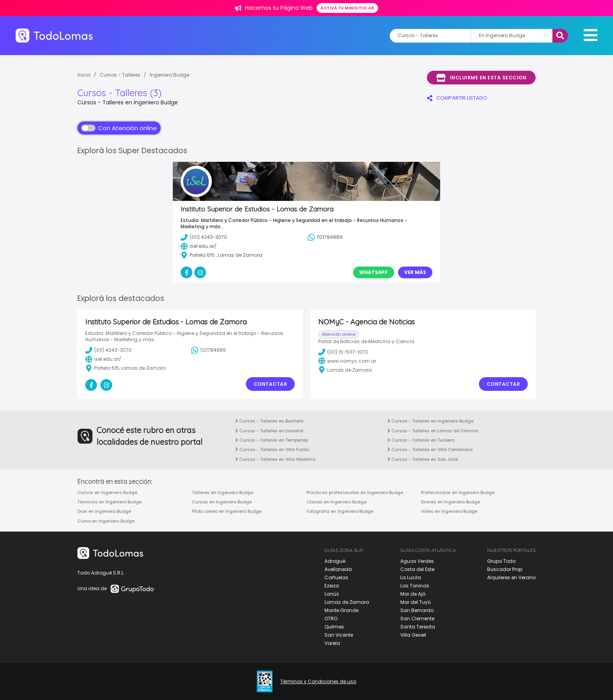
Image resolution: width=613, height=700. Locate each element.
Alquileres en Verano (511, 577)
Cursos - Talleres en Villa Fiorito (272, 449)
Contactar (271, 384)
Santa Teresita (418, 627)
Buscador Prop (505, 569)
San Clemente (417, 619)
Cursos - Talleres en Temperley (272, 440)
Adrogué (335, 561)
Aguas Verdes (417, 561)
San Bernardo (417, 610)
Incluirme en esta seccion (481, 78)
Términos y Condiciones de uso (318, 682)
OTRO (331, 619)
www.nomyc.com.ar (347, 361)
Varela (332, 643)
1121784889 (209, 350)
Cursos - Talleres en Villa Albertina (275, 459)
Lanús (332, 594)
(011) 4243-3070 (108, 350)
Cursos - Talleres (120, 75)
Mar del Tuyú (416, 602)
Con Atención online (119, 128)
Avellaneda (338, 569)
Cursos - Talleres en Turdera (421, 440)
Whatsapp (374, 272)
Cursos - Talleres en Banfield (269, 421)
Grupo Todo (501, 561)
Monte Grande (341, 610)
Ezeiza (332, 586)
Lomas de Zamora (347, 602)
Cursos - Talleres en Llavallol (269, 431)
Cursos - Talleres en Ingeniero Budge (430, 421)
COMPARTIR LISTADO (457, 98)
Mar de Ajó (413, 594)
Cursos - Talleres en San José (423, 459)
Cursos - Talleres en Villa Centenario (430, 449)
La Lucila (411, 577)
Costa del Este (417, 569)
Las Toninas (415, 586)
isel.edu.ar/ (103, 359)
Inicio (84, 75)
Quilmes (334, 627)
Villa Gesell (413, 635)
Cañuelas (336, 577)
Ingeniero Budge (169, 75)
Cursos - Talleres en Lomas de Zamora (433, 431)
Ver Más (415, 272)
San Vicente (339, 635)
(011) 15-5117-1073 (343, 352)
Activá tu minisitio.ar (347, 8)
